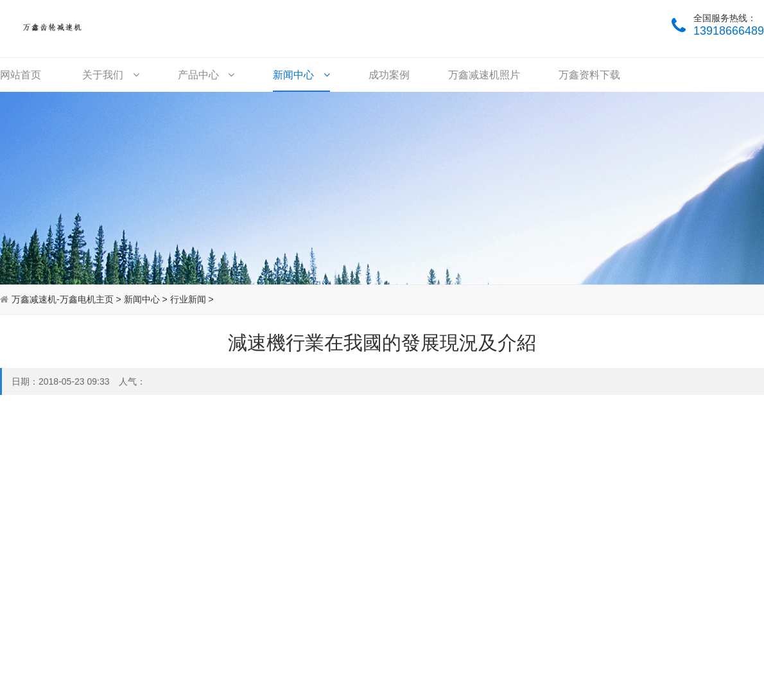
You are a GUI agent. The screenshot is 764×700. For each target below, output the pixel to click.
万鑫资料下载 (589, 75)
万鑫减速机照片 (484, 75)
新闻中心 (301, 75)
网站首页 (21, 75)
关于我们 (110, 75)
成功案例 (389, 75)
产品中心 (206, 75)
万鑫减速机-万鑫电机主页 (63, 299)
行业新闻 (188, 299)
